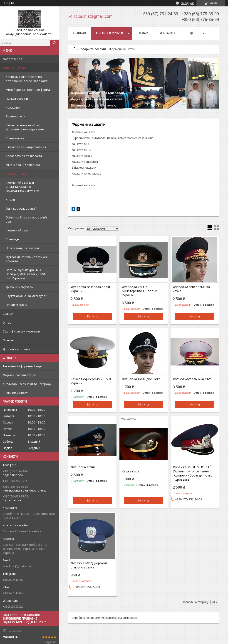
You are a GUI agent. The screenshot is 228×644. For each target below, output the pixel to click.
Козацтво (13, 107)
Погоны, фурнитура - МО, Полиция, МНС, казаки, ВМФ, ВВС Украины (26, 274)
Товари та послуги (92, 49)
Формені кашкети (19, 174)
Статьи (8, 314)
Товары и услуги (14, 68)
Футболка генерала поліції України (91, 289)
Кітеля (10, 200)
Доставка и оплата (16, 349)
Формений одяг (17, 230)
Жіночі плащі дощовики (23, 165)
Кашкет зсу (130, 471)
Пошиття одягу (16, 305)
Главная (79, 33)
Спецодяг (12, 239)
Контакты (167, 33)
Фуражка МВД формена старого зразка (89, 565)
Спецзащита (15, 138)
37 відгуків (188, 3)
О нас (7, 322)
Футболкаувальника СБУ (192, 379)
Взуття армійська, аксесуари (26, 296)
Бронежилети (16, 116)
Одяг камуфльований (21, 208)
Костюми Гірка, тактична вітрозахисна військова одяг (27, 79)
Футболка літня (83, 467)
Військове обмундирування (26, 147)
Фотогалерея (12, 59)
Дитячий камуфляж (19, 287)
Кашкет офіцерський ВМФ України (91, 381)
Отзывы (9, 340)
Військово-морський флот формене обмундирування (25, 127)
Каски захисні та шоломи (24, 156)
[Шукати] (55, 43)
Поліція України (17, 99)
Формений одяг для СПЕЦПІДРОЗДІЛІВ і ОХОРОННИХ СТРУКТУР (22, 187)
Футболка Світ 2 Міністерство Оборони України (139, 291)
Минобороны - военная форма (28, 90)
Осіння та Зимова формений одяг (26, 219)
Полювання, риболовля (23, 248)
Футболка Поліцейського (141, 379)
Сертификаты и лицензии (21, 331)
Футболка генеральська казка (191, 289)
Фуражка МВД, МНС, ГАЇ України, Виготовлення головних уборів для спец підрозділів (193, 473)
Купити (92, 316)
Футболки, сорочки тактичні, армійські (27, 259)
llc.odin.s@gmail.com (17, 566)
